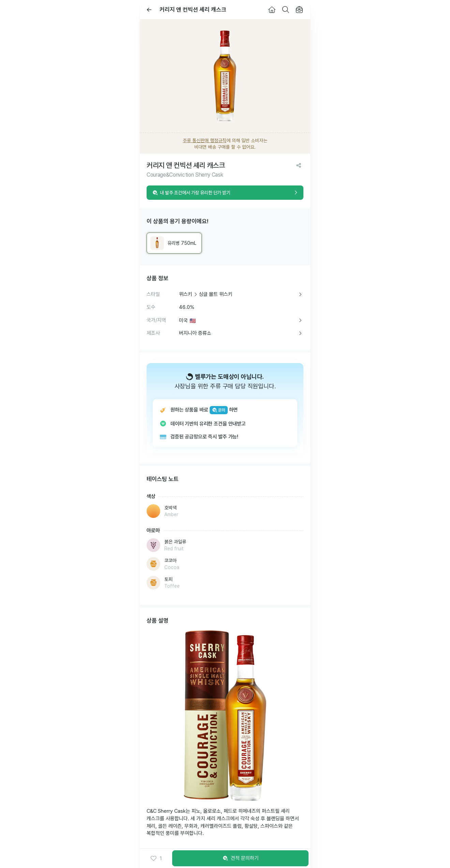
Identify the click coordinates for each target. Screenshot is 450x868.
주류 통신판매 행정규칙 (205, 140)
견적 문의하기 (240, 858)
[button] (156, 858)
